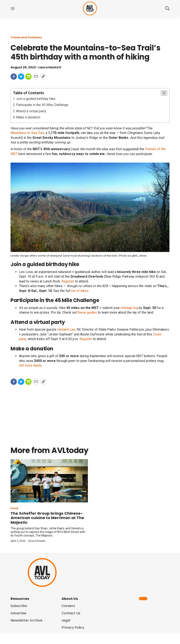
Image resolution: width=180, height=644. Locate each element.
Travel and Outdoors (26, 37)
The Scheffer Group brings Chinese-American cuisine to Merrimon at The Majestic (47, 518)
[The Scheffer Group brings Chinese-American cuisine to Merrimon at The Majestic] (49, 481)
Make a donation (28, 117)
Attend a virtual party (31, 111)
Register (68, 281)
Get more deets (30, 365)
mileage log (129, 308)
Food (14, 508)
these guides (87, 312)
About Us (70, 599)
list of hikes (80, 291)
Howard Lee (66, 329)
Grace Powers (37, 541)
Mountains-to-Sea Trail (27, 133)
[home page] (90, 9)
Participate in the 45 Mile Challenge (42, 105)
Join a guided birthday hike (36, 99)
